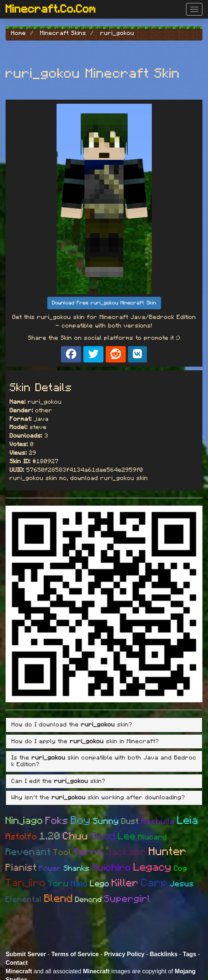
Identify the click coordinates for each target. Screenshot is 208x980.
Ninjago (24, 821)
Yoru (58, 884)
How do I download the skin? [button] (72, 725)
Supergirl (127, 899)
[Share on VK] (137, 354)
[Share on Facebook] (71, 354)
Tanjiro (26, 883)
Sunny (106, 821)
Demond (89, 900)
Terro (89, 852)
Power (50, 868)
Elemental (24, 900)
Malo (79, 884)
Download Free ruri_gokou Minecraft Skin (104, 303)
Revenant (28, 852)
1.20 (50, 836)
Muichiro (112, 868)
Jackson (126, 852)
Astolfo (21, 837)
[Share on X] (93, 354)
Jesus (182, 884)
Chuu (76, 836)
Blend (59, 899)
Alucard (153, 837)
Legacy (153, 868)
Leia (188, 821)
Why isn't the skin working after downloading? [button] (98, 797)
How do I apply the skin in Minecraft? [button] (85, 741)
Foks (57, 821)
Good (103, 836)
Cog (180, 868)
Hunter (168, 852)
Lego (100, 884)
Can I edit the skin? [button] (59, 781)
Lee (127, 836)
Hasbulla (158, 821)
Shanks (77, 868)
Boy (81, 821)
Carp (154, 883)
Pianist (21, 868)
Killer (125, 883)
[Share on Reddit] (116, 354)
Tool (62, 853)
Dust (130, 821)
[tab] (104, 725)
